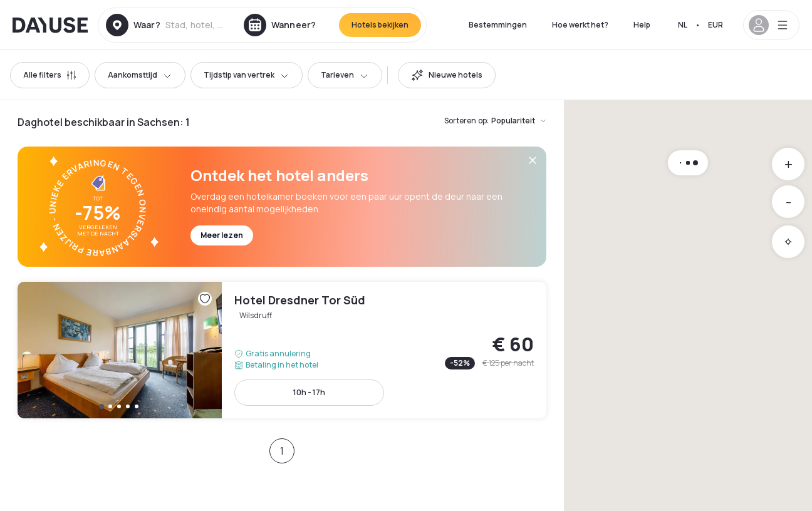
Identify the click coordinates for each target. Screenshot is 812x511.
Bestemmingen (498, 25)
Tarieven (345, 75)
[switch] (447, 75)
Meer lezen (222, 235)
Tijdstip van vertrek (247, 75)
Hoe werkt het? (580, 25)
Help (642, 25)
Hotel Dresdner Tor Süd (282, 350)
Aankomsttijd (140, 75)
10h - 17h (309, 392)
